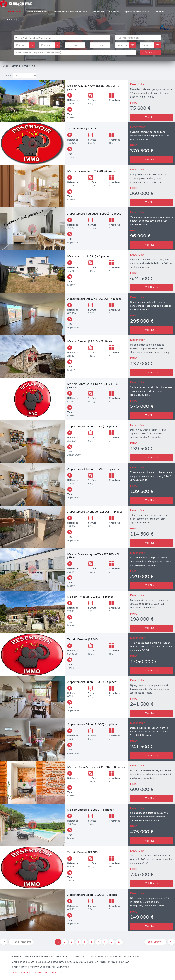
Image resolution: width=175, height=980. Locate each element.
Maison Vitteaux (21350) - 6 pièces (90, 597)
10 (119, 942)
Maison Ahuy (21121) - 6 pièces (88, 256)
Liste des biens (42, 973)
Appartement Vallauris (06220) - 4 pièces (94, 299)
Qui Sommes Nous (22, 973)
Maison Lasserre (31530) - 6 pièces (91, 810)
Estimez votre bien (36, 12)
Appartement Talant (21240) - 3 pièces (93, 469)
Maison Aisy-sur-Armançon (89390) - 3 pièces (93, 87)
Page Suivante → (155, 942)
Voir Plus (151, 117)
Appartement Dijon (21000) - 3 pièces (92, 427)
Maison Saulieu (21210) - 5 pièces (90, 341)
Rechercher (14, 12)
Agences (159, 12)
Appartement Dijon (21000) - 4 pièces (92, 682)
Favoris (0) (13, 20)
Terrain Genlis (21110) (82, 128)
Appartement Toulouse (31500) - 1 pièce (94, 214)
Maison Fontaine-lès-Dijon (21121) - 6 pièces (92, 385)
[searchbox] (63, 38)
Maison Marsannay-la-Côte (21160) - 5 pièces (93, 556)
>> (171, 942)
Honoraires (98, 12)
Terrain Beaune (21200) (83, 639)
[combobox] (62, 38)
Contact (114, 12)
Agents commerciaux (136, 12)
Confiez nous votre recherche (69, 12)
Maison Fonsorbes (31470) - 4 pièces (92, 171)
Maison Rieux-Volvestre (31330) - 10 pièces (96, 767)
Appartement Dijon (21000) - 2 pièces (92, 895)
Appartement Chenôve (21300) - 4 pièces (95, 512)
